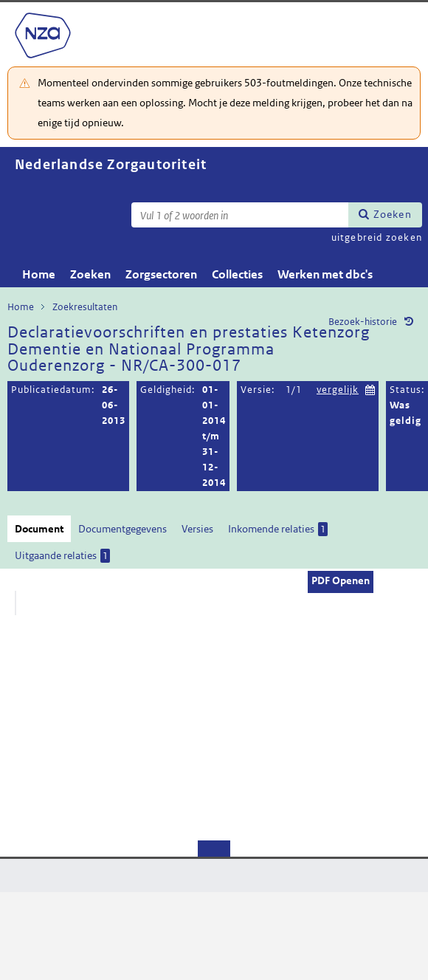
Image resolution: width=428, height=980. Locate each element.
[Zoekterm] (240, 215)
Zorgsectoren (161, 274)
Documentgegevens (122, 529)
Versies (197, 529)
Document (39, 529)
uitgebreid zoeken (377, 237)
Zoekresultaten (85, 307)
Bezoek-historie (363, 322)
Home (39, 274)
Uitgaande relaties (62, 556)
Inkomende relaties (278, 529)
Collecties (237, 274)
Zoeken (393, 214)
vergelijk (338, 390)
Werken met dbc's (325, 274)
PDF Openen (341, 580)
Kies (370, 388)
